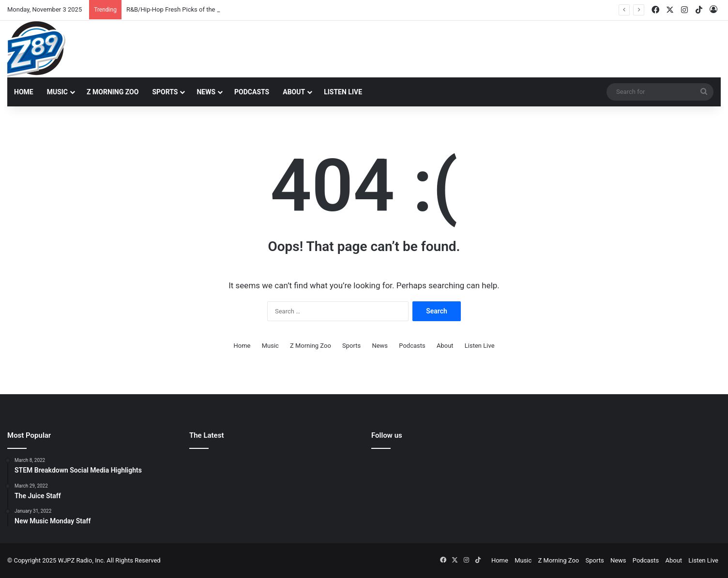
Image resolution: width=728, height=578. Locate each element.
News (206, 92)
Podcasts (252, 92)
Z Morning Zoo (113, 92)
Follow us (387, 435)
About (294, 92)
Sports (165, 92)
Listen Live (343, 92)
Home (24, 92)
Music (57, 92)
